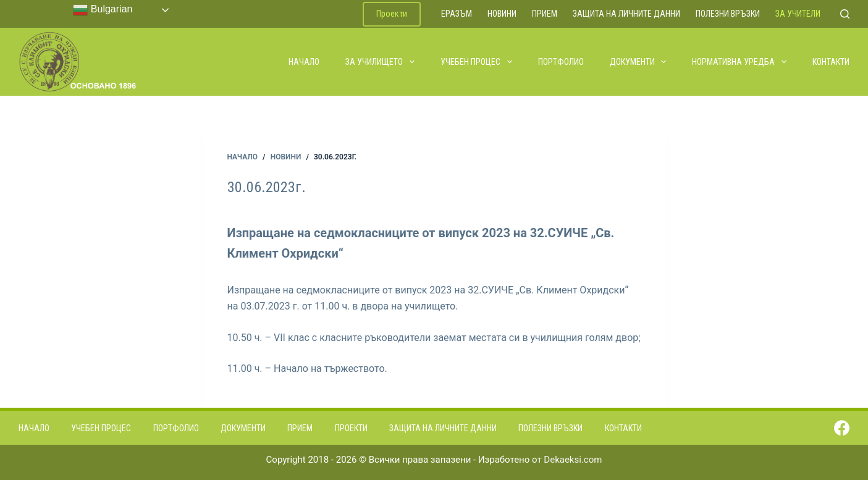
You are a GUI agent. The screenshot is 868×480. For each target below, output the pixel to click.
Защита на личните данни (626, 14)
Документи (639, 62)
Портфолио (561, 62)
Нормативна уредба (740, 62)
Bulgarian (103, 10)
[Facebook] (842, 428)
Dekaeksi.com (573, 460)
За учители (798, 14)
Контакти (831, 62)
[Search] (845, 14)
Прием (545, 14)
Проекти (392, 14)
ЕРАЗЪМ (457, 14)
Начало (304, 62)
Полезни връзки (728, 14)
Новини (502, 14)
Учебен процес (477, 62)
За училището (381, 62)
